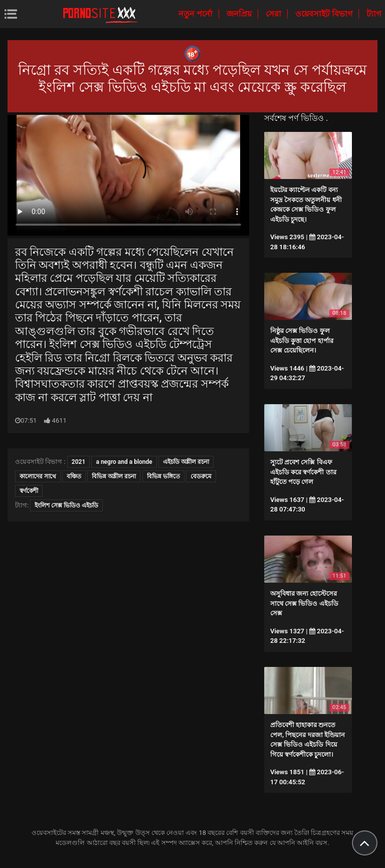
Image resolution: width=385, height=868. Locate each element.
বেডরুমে (201, 476)
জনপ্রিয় (240, 14)
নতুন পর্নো (197, 14)
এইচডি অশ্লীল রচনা (186, 462)
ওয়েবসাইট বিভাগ (325, 14)
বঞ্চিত (74, 476)
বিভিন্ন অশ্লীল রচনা (114, 476)
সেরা (274, 14)
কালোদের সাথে (38, 476)
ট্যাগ (374, 14)
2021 (78, 462)
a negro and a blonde (124, 462)
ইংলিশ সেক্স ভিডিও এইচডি (66, 505)
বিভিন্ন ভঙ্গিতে (163, 476)
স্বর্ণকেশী (29, 491)
